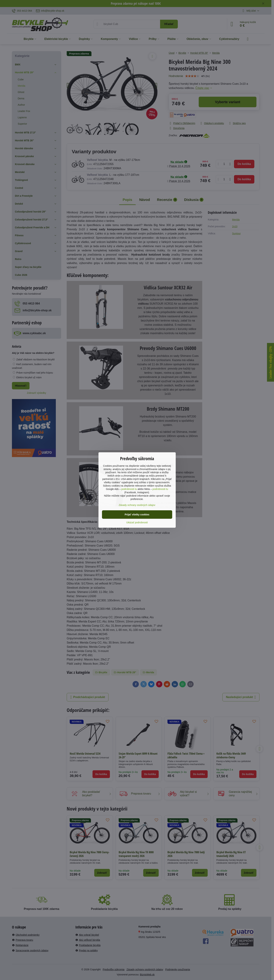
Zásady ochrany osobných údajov (137, 505)
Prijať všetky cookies (137, 515)
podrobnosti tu (129, 489)
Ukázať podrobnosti (137, 522)
